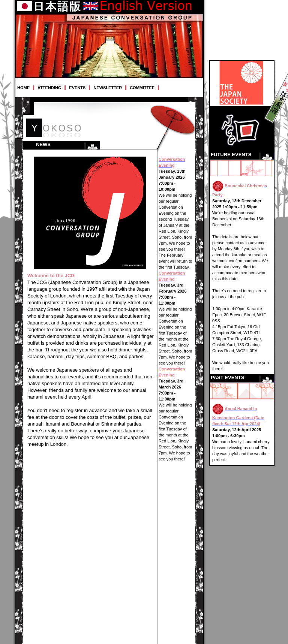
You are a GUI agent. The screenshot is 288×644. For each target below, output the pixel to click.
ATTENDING (49, 88)
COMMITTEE (142, 88)
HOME (23, 88)
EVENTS (77, 88)
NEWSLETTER (108, 88)
